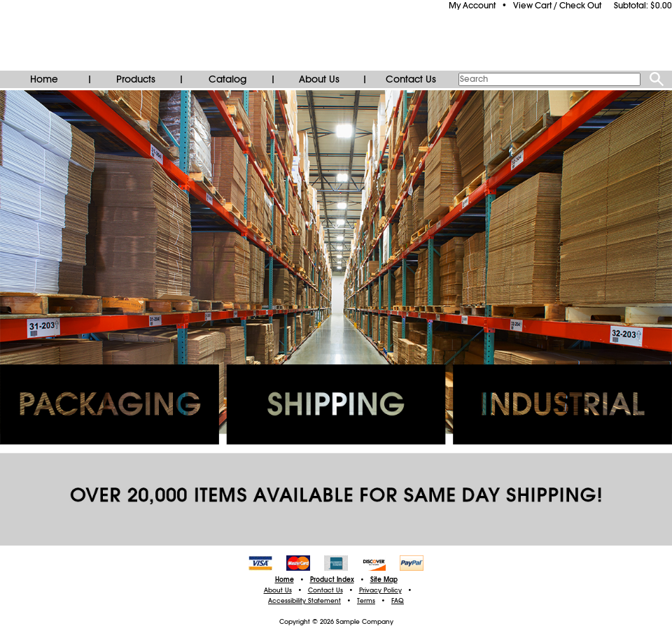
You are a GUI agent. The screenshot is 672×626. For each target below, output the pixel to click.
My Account (472, 6)
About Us (319, 79)
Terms (366, 601)
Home (44, 79)
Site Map (384, 580)
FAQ (398, 601)
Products (136, 79)
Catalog (227, 79)
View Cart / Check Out (557, 6)
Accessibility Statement (304, 601)
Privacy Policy (380, 590)
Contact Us (411, 79)
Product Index (332, 580)
